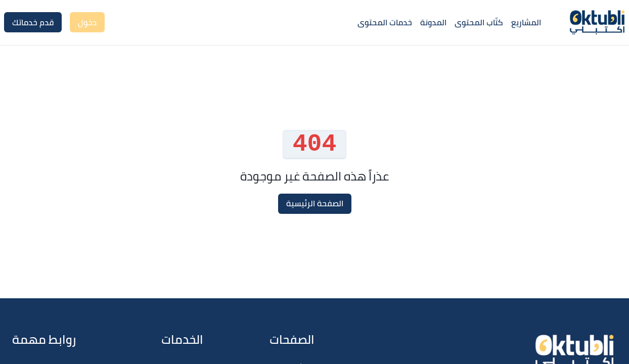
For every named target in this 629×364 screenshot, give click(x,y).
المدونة (433, 22)
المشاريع (526, 22)
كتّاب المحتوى (479, 22)
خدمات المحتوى (385, 22)
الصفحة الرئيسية (315, 203)
